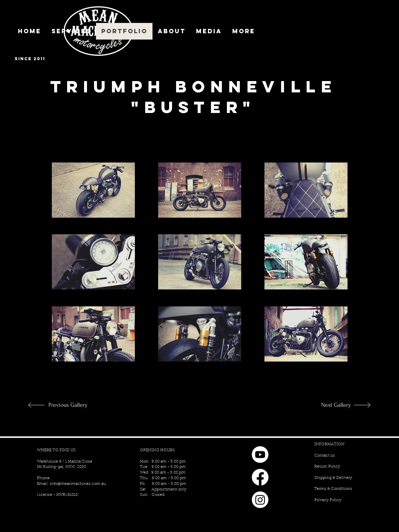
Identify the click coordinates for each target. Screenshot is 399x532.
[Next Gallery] (329, 405)
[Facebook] (260, 477)
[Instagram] (260, 500)
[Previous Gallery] (70, 405)
